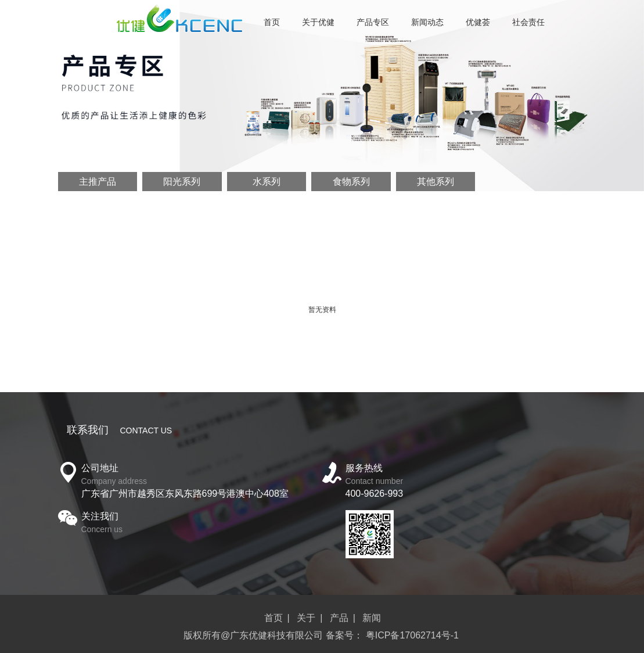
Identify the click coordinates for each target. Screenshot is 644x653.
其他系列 (436, 182)
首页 (272, 22)
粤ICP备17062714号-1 (412, 635)
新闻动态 (427, 22)
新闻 (372, 618)
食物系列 (351, 182)
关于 (306, 618)
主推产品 (98, 182)
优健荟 (478, 22)
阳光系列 (182, 182)
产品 (339, 618)
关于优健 (318, 22)
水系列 (267, 182)
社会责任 (528, 22)
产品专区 (373, 22)
